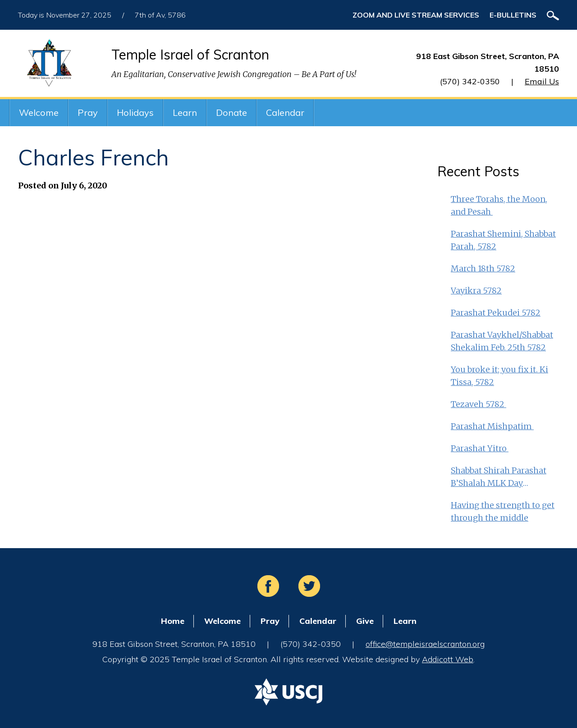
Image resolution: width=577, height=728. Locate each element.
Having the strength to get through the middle (503, 511)
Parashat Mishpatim (492, 426)
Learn (185, 112)
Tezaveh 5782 (479, 404)
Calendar (285, 112)
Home (173, 621)
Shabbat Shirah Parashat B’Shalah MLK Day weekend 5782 (499, 477)
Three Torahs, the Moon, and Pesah (499, 205)
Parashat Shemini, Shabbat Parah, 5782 (503, 240)
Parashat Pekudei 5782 (496, 313)
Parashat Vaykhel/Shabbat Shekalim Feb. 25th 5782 (502, 341)
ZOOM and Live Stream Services (416, 15)
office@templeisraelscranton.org (425, 644)
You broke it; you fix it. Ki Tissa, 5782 (499, 376)
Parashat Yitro (480, 448)
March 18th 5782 (483, 268)
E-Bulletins (513, 15)
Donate (231, 112)
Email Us (542, 81)
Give (365, 621)
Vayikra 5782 (476, 291)
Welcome (39, 112)
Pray (88, 112)
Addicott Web (448, 659)
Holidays (135, 112)
